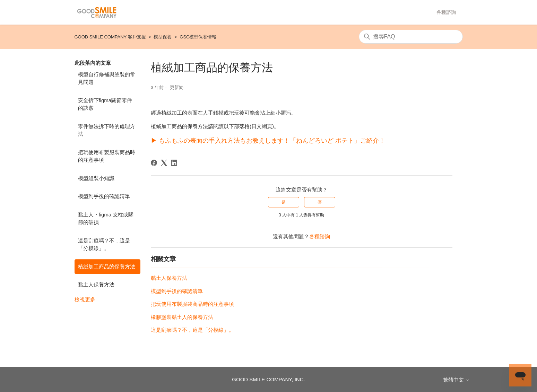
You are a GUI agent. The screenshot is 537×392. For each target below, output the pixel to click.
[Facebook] (154, 163)
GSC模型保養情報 (198, 37)
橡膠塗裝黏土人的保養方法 (182, 317)
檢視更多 (85, 299)
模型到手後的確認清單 (104, 196)
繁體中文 (456, 380)
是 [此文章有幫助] (284, 202)
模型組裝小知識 (96, 178)
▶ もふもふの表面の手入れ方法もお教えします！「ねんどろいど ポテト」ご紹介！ (268, 141)
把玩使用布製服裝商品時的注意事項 (107, 156)
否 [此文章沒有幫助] (320, 202)
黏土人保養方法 (96, 284)
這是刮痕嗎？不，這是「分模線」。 (104, 244)
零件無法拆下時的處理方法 (107, 130)
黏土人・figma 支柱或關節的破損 (106, 219)
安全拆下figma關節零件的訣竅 (105, 104)
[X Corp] (164, 163)
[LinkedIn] (174, 163)
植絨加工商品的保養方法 (107, 266)
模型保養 (163, 37)
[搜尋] (411, 37)
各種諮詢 (446, 12)
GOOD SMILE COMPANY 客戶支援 (110, 37)
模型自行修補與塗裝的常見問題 (107, 78)
